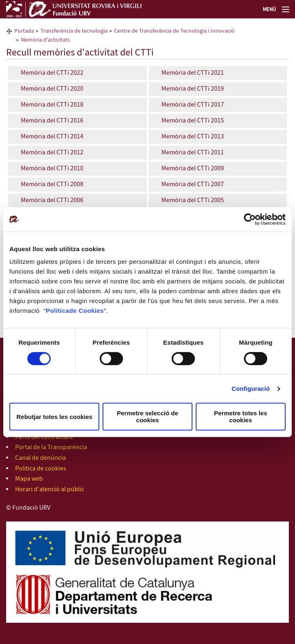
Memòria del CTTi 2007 (193, 184)
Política (57, 311)
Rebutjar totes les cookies (54, 417)
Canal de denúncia (40, 458)
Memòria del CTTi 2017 (193, 105)
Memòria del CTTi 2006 (52, 200)
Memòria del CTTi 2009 (193, 168)
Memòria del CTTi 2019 (193, 89)
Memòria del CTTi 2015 (193, 121)
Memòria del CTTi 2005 (193, 200)
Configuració (251, 389)
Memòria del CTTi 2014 (51, 137)
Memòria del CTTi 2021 (193, 73)
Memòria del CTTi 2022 (52, 73)
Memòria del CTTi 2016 (52, 121)
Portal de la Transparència (51, 447)
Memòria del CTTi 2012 (51, 153)
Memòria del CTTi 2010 (52, 168)
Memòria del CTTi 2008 (52, 184)
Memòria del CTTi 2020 (52, 89)
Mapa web (29, 479)
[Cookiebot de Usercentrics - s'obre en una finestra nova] (250, 219)
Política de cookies (41, 469)
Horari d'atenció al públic (50, 489)
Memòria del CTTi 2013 (193, 137)
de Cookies (86, 311)
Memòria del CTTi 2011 (193, 153)
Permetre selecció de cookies (147, 417)
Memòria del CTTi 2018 (52, 105)
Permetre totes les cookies (241, 417)
